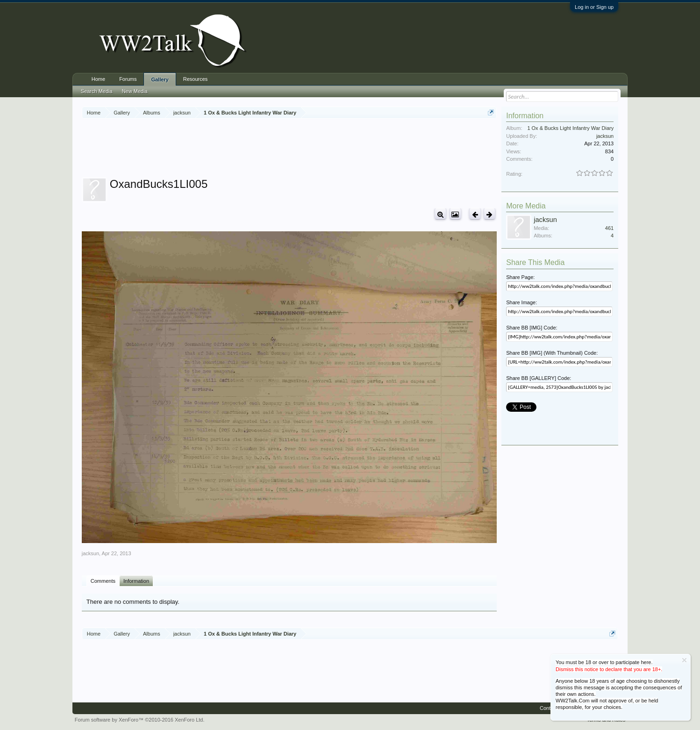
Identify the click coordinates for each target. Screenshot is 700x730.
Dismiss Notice (684, 660)
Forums (128, 79)
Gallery (160, 79)
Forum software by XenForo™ (140, 720)
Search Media (97, 91)
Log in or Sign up (594, 7)
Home (98, 79)
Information (136, 581)
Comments (103, 581)
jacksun (90, 553)
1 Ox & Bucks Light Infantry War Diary (570, 128)
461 (609, 228)
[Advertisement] (289, 149)
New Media (135, 91)
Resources (196, 79)
